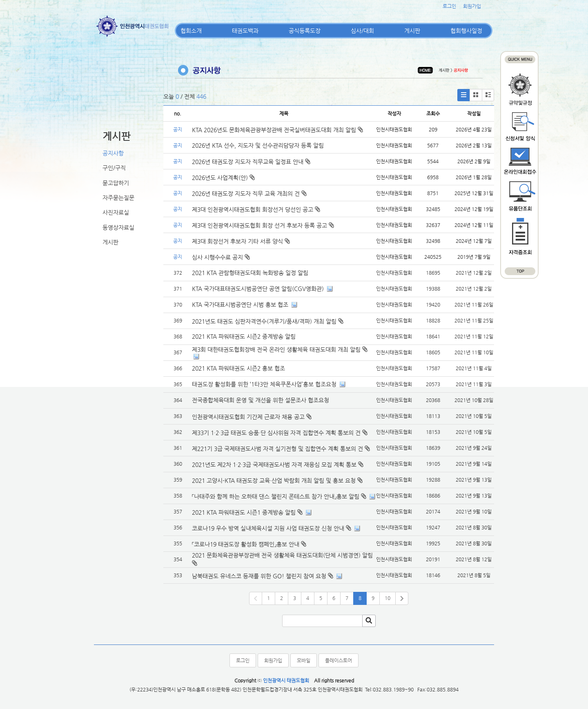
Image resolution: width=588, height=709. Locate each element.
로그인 (449, 6)
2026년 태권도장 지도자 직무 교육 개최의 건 (249, 193)
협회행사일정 (466, 31)
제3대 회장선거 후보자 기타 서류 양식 (241, 241)
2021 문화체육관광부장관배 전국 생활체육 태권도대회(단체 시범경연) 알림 (282, 555)
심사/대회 (362, 31)
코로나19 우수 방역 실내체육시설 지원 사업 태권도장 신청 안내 (268, 528)
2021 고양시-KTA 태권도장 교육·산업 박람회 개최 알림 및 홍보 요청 (274, 480)
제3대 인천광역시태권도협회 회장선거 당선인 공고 (256, 209)
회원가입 (472, 6)
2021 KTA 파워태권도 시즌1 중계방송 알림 (244, 512)
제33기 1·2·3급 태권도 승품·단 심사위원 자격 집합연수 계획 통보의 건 (276, 433)
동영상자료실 (118, 227)
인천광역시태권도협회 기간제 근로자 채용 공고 (248, 417)
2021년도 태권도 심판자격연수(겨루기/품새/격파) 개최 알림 (264, 321)
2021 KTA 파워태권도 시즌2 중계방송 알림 (244, 336)
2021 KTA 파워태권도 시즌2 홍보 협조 (238, 368)
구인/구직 (114, 168)
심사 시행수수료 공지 (221, 257)
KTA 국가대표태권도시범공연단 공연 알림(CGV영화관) (258, 289)
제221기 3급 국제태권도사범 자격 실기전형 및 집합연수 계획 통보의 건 (277, 449)
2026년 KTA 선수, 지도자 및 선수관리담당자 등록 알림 (258, 145)
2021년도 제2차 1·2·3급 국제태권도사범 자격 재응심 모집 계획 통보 (274, 465)
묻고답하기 (116, 183)
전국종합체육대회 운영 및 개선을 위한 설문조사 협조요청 (261, 400)
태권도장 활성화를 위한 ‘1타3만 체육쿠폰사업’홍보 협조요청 (264, 384)
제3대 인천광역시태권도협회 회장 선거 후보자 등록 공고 (263, 225)
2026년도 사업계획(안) (223, 178)
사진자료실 (116, 212)
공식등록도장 (305, 31)
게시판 (412, 31)
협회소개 (191, 31)
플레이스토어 (339, 660)
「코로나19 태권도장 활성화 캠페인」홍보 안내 (246, 544)
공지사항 (113, 153)
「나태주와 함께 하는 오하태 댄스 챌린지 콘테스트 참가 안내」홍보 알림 (276, 496)
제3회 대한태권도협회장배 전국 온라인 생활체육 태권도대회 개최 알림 (276, 349)
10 (388, 598)
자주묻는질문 (118, 198)
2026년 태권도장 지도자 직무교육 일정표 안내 (251, 162)
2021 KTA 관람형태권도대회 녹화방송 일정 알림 (250, 273)
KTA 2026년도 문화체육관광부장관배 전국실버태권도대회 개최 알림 (277, 130)
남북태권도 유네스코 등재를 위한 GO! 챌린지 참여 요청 (259, 576)
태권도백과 (245, 31)
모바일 (304, 660)
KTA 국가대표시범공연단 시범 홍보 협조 (240, 304)
